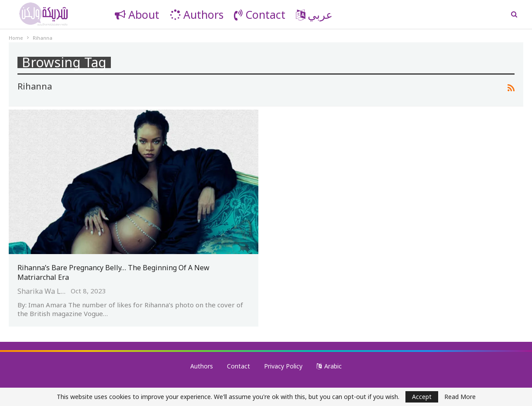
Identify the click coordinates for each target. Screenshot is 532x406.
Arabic (329, 366)
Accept (422, 397)
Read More (460, 397)
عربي (314, 14)
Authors (197, 14)
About (137, 14)
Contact (260, 14)
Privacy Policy (283, 366)
